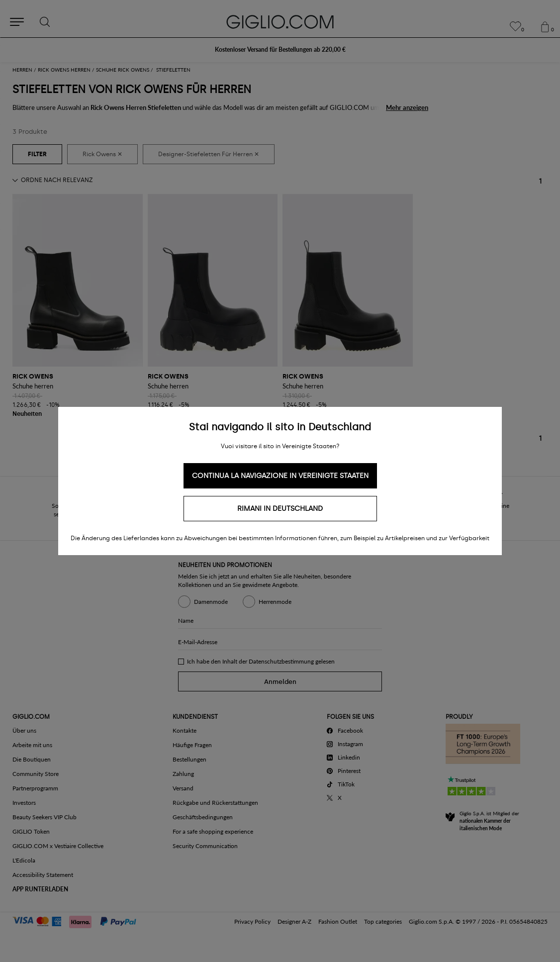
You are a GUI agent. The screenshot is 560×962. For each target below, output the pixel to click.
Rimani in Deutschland (280, 509)
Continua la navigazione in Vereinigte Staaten (280, 476)
